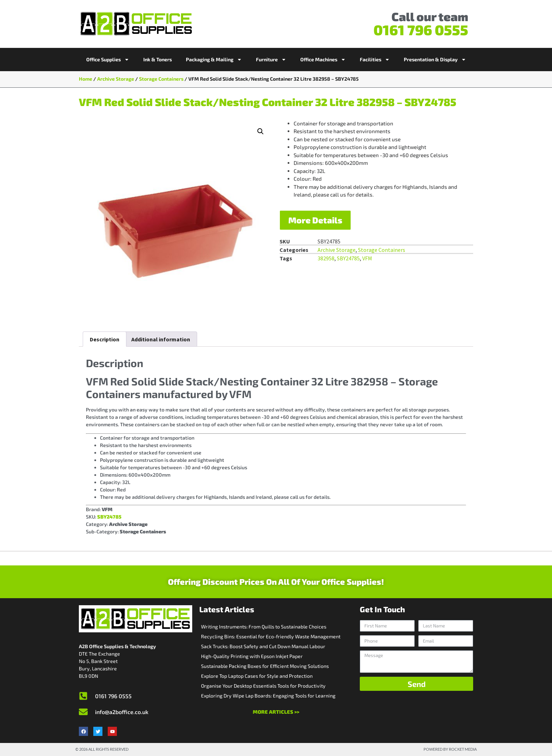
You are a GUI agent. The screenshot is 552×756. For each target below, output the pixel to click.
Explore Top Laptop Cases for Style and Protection (257, 676)
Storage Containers (161, 79)
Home (86, 79)
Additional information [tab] (161, 339)
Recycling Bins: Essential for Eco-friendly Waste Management (271, 636)
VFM (367, 258)
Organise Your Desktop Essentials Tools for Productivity (263, 686)
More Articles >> (276, 712)
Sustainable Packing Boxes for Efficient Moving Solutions (265, 666)
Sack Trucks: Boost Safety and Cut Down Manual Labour (263, 646)
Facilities (375, 60)
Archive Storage (116, 79)
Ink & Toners (158, 59)
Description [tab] (105, 339)
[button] (261, 131)
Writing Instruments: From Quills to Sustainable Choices (264, 627)
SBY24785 (348, 258)
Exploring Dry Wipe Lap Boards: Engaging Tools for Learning (268, 696)
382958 (326, 258)
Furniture (271, 60)
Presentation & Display (435, 60)
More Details (315, 220)
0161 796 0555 (421, 30)
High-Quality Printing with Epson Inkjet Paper (252, 656)
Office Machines (323, 60)
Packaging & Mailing (214, 60)
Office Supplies (108, 60)
